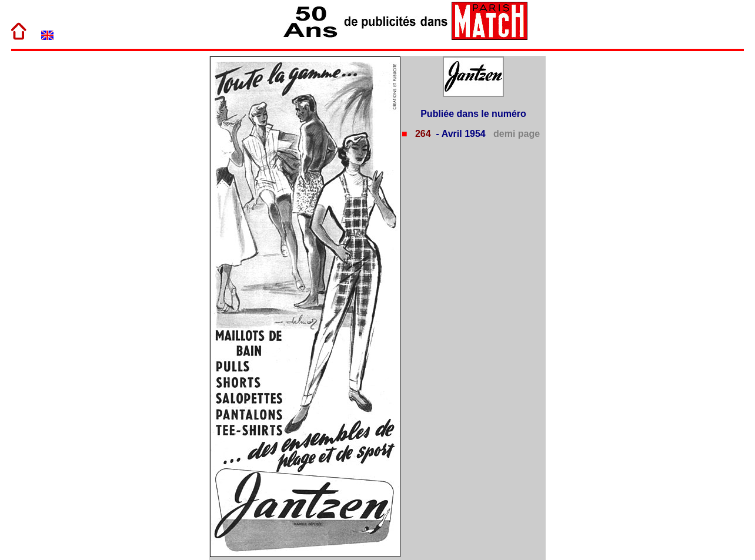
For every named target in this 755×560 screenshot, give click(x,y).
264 (421, 134)
